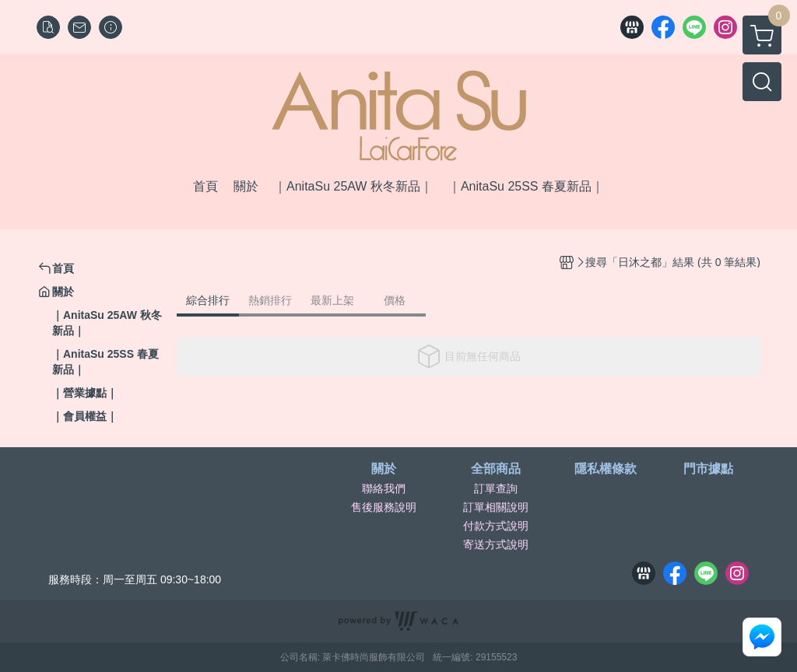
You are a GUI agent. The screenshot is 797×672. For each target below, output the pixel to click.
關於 (384, 469)
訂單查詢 (496, 488)
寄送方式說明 (496, 544)
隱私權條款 (606, 469)
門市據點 (708, 469)
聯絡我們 (384, 488)
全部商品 (496, 469)
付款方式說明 (496, 526)
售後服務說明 (384, 507)
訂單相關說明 (496, 507)
